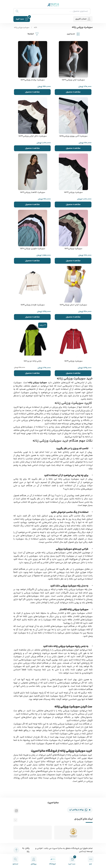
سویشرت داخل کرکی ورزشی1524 (33, 136)
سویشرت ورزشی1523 (73, 192)
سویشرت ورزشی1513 (73, 361)
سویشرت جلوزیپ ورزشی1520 (33, 249)
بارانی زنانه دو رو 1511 (33, 361)
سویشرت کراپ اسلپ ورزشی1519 (73, 305)
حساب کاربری (83, 19)
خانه (36, 28)
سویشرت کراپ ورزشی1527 (73, 80)
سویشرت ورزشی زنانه (22, 28)
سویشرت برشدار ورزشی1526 (33, 80)
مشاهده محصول (73, 92)
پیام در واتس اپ (80, 810)
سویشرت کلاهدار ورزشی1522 (33, 192)
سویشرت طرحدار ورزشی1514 (33, 305)
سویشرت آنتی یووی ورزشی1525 (73, 136)
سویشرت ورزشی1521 (73, 249)
